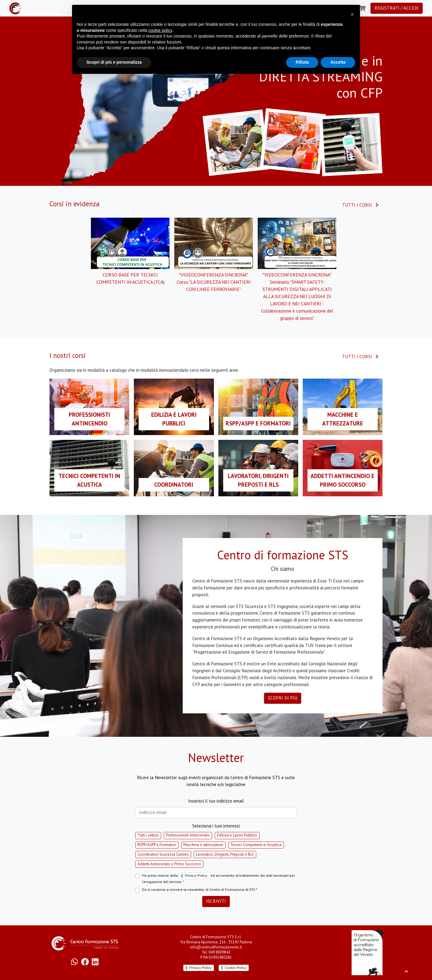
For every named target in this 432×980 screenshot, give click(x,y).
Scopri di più (283, 698)
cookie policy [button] (160, 30)
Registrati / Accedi (397, 8)
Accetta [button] (338, 62)
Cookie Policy (235, 968)
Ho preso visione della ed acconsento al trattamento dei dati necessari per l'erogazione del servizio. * (219, 878)
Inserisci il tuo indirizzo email (216, 801)
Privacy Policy (196, 876)
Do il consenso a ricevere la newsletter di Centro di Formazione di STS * (200, 889)
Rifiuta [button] (302, 62)
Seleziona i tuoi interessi (216, 826)
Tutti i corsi (360, 205)
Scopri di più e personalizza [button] (114, 62)
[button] (352, 14)
